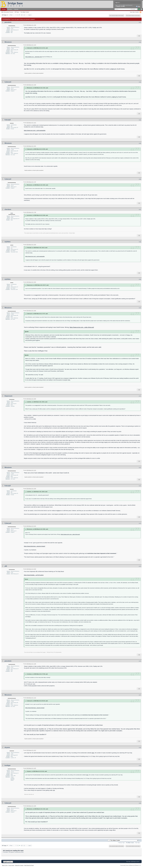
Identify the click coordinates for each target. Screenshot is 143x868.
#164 (140, 120)
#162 (140, 42)
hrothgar (8, 765)
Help (138, 7)
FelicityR (8, 120)
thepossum (8, 396)
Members (10, 9)
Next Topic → (138, 843)
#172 (140, 468)
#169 (140, 279)
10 (22, 15)
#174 (140, 523)
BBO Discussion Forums (7, 12)
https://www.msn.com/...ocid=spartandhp (35, 130)
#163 (140, 82)
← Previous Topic (121, 843)
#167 (140, 210)
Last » (30, 15)
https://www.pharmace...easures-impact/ (35, 546)
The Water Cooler (25, 12)
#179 (140, 766)
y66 (6, 566)
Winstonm (8, 42)
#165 (140, 143)
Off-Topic (17, 12)
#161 (140, 22)
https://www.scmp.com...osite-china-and (82, 327)
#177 (140, 695)
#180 (140, 803)
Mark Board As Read (29, 865)
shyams (7, 747)
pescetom (8, 22)
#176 (140, 661)
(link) (93, 753)
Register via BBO (121, 6)
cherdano (8, 209)
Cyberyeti (8, 82)
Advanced (141, 9)
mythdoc (8, 242)
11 (24, 15)
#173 (140, 486)
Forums (4, 9)
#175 (140, 566)
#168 (140, 242)
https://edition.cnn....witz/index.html (34, 57)
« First (11, 15)
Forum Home (11, 865)
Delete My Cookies (19, 865)
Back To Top (5, 865)
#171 (140, 396)
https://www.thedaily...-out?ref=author (34, 575)
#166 (140, 179)
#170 (140, 308)
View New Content (134, 12)
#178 (140, 748)
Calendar (16, 9)
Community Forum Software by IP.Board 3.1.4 (131, 865)
